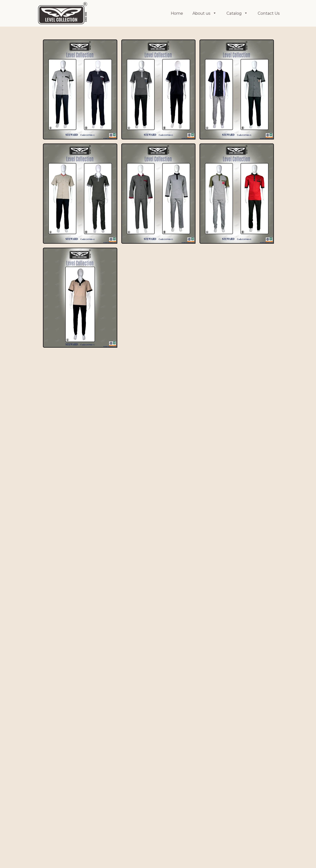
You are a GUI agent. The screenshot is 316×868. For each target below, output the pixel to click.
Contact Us (269, 13)
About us (201, 13)
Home (177, 13)
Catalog (234, 13)
